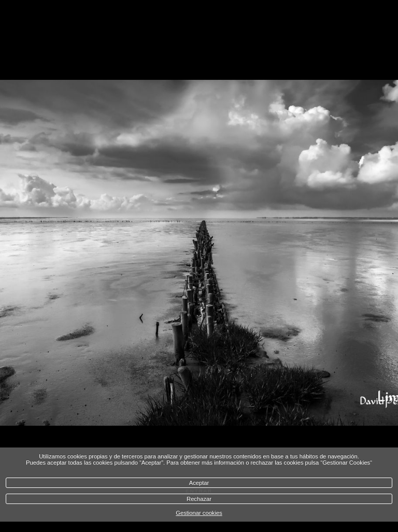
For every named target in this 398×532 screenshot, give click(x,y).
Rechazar (199, 499)
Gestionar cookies (199, 513)
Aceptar (199, 483)
